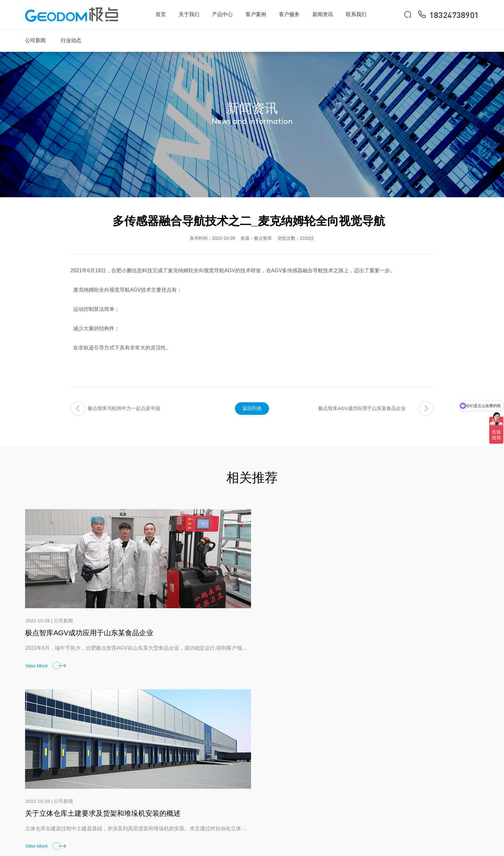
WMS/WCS (298, 775)
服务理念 (352, 760)
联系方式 (464, 760)
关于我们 (189, 14)
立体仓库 (295, 791)
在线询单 (464, 775)
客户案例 (256, 14)
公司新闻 (35, 40)
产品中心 (222, 14)
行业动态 (71, 40)
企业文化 (239, 775)
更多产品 (295, 806)
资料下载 (352, 791)
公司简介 (239, 760)
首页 (161, 14)
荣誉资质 (239, 806)
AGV (291, 760)
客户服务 (289, 14)
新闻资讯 (323, 14)
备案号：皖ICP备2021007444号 (442, 844)
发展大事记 (242, 791)
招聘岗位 (464, 791)
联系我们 (356, 14)
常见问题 (352, 775)
